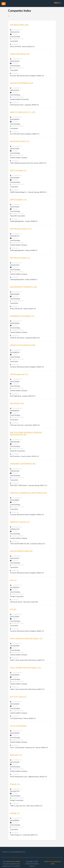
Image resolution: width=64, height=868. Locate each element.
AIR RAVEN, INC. (17, 403)
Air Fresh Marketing (18, 726)
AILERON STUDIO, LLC (20, 141)
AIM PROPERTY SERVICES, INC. (24, 287)
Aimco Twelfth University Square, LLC (26, 668)
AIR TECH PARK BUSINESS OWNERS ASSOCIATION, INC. (26, 434)
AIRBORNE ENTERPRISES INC (23, 464)
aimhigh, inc (15, 813)
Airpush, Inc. (15, 784)
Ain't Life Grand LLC (18, 697)
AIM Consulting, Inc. (18, 170)
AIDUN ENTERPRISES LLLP (22, 83)
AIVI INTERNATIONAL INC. (22, 551)
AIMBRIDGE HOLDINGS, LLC (22, 316)
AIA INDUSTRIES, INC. (20, 25)
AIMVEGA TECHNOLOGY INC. (23, 345)
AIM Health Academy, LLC (21, 229)
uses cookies (16, 861)
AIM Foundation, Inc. (19, 200)
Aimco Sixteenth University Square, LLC (26, 638)
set (58, 3)
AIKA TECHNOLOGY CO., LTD (23, 112)
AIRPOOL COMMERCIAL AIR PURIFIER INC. (29, 493)
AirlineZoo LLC (16, 755)
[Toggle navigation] (4, 4)
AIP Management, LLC (19, 374)
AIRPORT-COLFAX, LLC (20, 522)
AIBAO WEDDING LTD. (20, 54)
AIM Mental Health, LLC (20, 258)
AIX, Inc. (14, 580)
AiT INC (13, 609)
